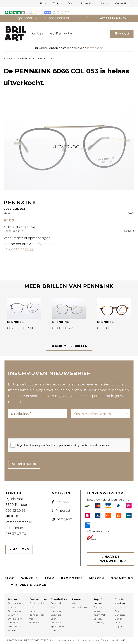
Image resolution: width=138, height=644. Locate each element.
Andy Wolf (100, 615)
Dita (118, 623)
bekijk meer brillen (69, 346)
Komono (120, 607)
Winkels (57, 3)
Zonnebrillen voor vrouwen (37, 619)
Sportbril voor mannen (56, 607)
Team (71, 3)
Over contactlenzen (80, 605)
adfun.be (126, 640)
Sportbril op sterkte (58, 628)
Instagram (62, 519)
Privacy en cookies (89, 640)
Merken (104, 3)
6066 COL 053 (44, 58)
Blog (43, 3)
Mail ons (19, 549)
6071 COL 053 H (20, 328)
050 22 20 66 (24, 250)
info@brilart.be (47, 244)
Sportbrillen (58, 599)
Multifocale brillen (15, 628)
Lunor (119, 619)
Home (8, 58)
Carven (98, 619)
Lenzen (77, 599)
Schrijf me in (24, 464)
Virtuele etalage (29, 585)
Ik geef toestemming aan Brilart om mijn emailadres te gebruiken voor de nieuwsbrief (64, 445)
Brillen (12, 599)
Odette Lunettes (120, 613)
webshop (24, 58)
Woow (97, 611)
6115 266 (104, 328)
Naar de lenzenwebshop (111, 559)
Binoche (98, 607)
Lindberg (99, 623)
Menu (124, 34)
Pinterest (61, 511)
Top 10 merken (99, 601)
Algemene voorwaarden (63, 640)
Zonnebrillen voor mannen (37, 607)
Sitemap (106, 640)
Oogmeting (122, 3)
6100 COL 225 (63, 328)
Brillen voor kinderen (15, 621)
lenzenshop (95, 48)
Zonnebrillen (37, 599)
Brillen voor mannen (15, 605)
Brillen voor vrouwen (15, 613)
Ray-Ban (120, 626)
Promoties (87, 3)
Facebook (61, 502)
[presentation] (35, 429)
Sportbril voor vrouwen (56, 619)
